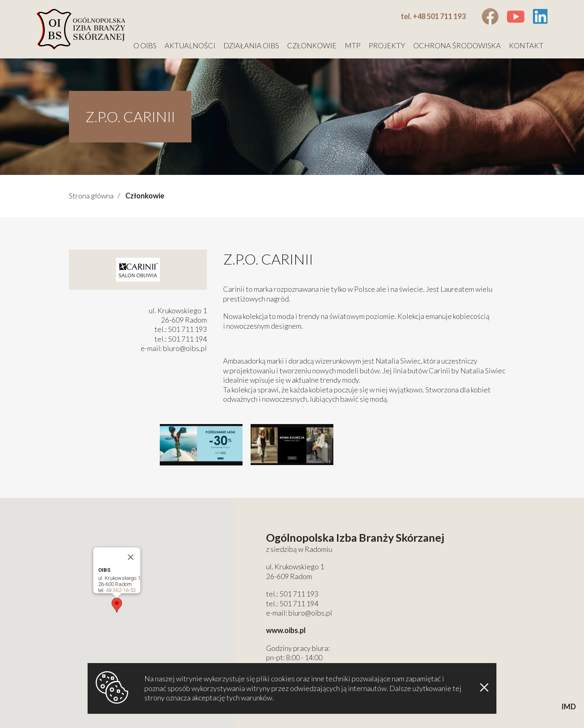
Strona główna (91, 196)
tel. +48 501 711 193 (433, 16)
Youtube (515, 17)
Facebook (490, 16)
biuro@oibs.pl (185, 348)
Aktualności (190, 45)
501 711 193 (299, 594)
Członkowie (312, 45)
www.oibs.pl (286, 630)
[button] (117, 605)
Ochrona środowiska (457, 45)
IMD (569, 706)
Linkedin (540, 16)
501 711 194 (299, 603)
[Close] (131, 557)
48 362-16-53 (121, 590)
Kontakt (526, 45)
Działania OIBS (251, 45)
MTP (353, 45)
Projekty (387, 45)
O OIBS (145, 45)
